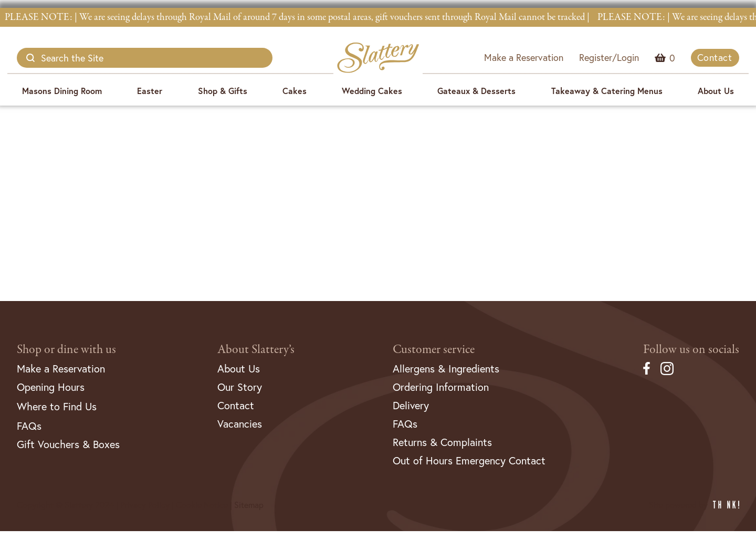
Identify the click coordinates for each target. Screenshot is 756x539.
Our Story (240, 387)
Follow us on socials (691, 350)
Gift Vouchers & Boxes (68, 444)
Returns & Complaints (442, 442)
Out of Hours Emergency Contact (469, 460)
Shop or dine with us (66, 350)
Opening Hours (51, 387)
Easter (150, 91)
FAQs (29, 426)
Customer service (434, 350)
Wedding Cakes (372, 91)
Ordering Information (441, 387)
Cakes (295, 91)
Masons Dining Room (62, 91)
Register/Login (609, 57)
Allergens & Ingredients (446, 369)
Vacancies (240, 424)
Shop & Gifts (223, 91)
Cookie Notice (202, 505)
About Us (716, 91)
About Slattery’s (256, 350)
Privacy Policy (145, 505)
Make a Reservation (524, 57)
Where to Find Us (57, 406)
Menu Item (672, 58)
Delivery (411, 405)
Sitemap (249, 505)
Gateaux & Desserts (476, 91)
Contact (715, 57)
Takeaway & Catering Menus (607, 91)
